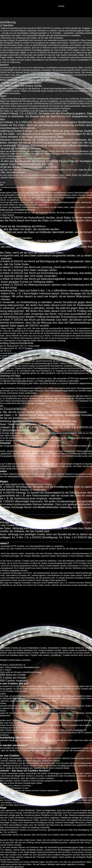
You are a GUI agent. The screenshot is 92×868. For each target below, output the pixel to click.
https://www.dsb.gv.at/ (36, 336)
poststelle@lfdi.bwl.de (9, 353)
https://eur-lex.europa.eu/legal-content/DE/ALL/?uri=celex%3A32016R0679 (33, 109)
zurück (61, 6)
